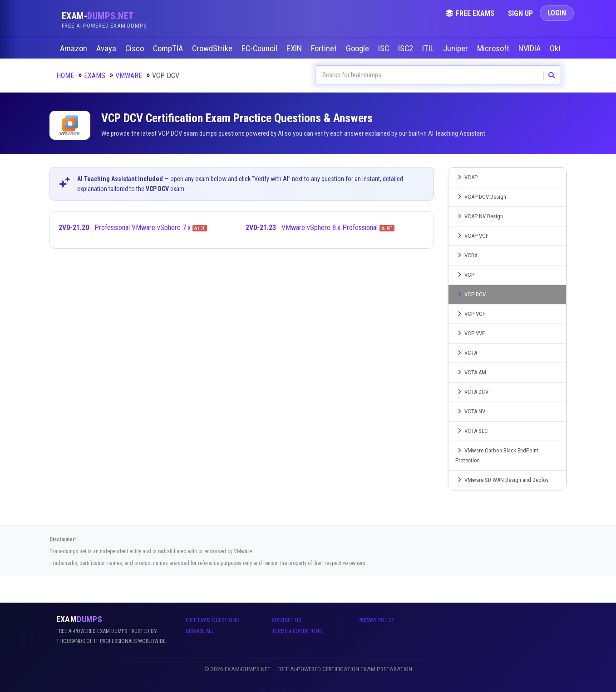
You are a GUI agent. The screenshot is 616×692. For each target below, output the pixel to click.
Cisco (136, 49)
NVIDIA (530, 49)
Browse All (200, 631)
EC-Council (260, 49)
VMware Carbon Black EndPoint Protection (497, 455)
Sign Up (520, 13)
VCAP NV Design (479, 216)
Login (557, 13)
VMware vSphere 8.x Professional (320, 228)
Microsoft (494, 49)
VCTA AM (471, 372)
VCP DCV (471, 294)
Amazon (74, 49)
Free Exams (470, 13)
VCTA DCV (472, 392)
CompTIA (169, 49)
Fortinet (325, 49)
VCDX (466, 255)
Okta (558, 49)
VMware (129, 76)
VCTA (466, 353)
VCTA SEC (472, 431)
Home (65, 76)
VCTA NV (470, 411)
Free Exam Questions (212, 620)
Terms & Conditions (297, 631)
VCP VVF (470, 333)
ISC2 (407, 49)
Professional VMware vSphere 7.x (133, 228)
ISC (384, 49)
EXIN (295, 49)
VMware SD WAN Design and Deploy (502, 480)
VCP (465, 275)
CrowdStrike (213, 49)
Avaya (107, 49)
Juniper (456, 49)
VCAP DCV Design (481, 197)
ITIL (429, 49)
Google (358, 49)
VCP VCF (470, 314)
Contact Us (286, 620)
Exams (95, 76)
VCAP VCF (472, 236)
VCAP (466, 177)
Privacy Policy (376, 620)
